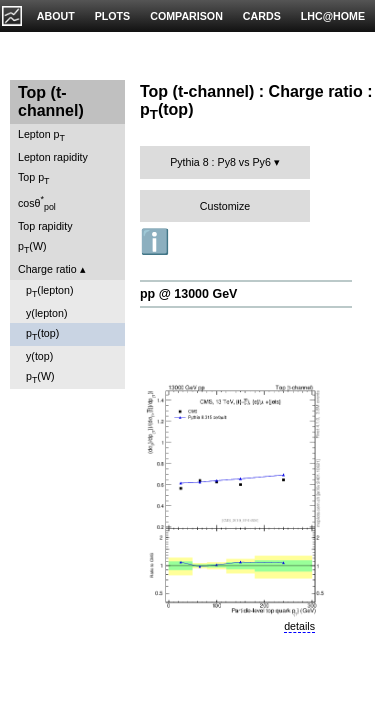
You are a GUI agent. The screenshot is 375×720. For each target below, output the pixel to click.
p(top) (42, 334)
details (299, 626)
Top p (34, 178)
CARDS (262, 16)
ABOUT (56, 16)
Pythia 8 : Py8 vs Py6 (220, 162)
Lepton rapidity (53, 157)
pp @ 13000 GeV (188, 294)
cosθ (37, 203)
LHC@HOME (333, 16)
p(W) (32, 247)
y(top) (39, 356)
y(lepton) (46, 313)
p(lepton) (50, 291)
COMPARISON (186, 16)
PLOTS (113, 16)
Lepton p (41, 135)
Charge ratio (47, 269)
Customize (225, 206)
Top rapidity (45, 226)
